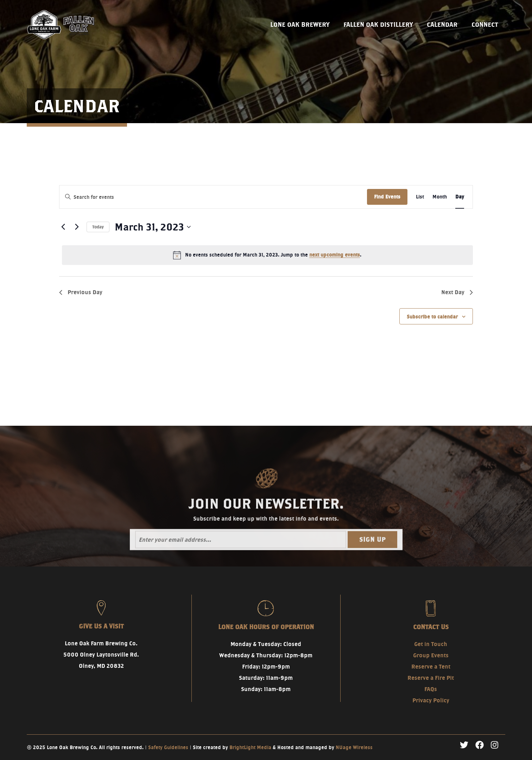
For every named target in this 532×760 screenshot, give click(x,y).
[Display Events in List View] (420, 197)
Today (98, 227)
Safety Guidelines (168, 747)
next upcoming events (335, 255)
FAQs (431, 689)
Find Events (387, 197)
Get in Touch (431, 644)
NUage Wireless (354, 747)
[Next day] (77, 227)
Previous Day (81, 292)
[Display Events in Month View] (440, 197)
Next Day (457, 292)
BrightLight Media (250, 747)
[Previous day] (63, 227)
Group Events (431, 655)
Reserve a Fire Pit (431, 678)
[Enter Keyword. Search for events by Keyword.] (213, 197)
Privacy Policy (431, 700)
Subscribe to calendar (432, 317)
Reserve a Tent (431, 667)
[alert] (267, 255)
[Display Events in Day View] (460, 197)
